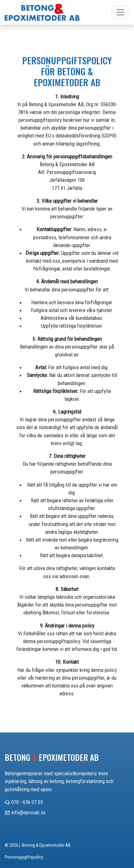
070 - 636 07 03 (27, 802)
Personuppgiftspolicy (24, 857)
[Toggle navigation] (121, 12)
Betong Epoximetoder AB (52, 757)
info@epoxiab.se (28, 812)
